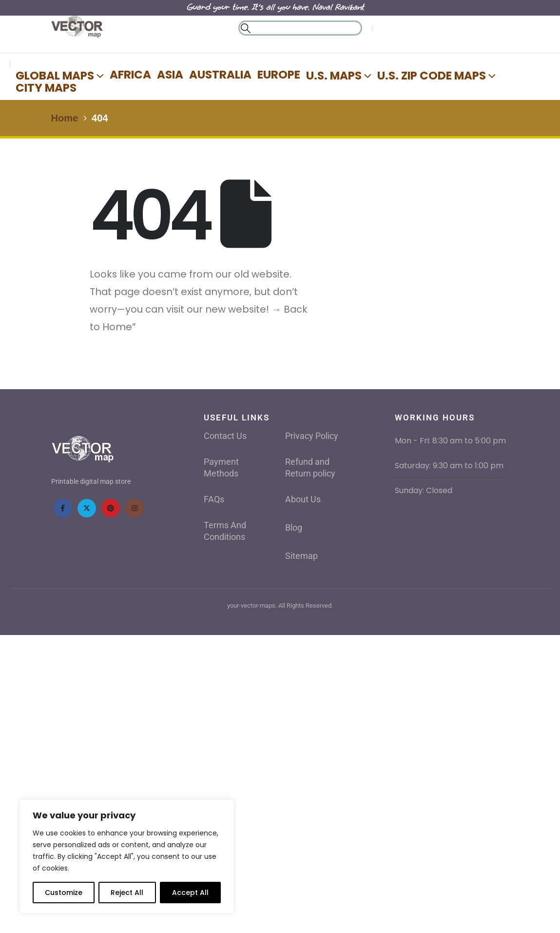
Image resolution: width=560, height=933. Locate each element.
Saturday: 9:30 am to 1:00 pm (449, 466)
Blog (294, 527)
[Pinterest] (111, 508)
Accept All (190, 893)
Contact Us (225, 436)
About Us (303, 499)
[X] (87, 508)
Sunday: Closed (424, 490)
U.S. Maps (334, 75)
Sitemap (301, 556)
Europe (279, 75)
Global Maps (55, 75)
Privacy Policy (312, 436)
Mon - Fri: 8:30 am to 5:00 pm (450, 441)
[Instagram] (135, 508)
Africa (130, 75)
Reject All (127, 893)
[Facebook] (63, 508)
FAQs (214, 499)
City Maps (46, 88)
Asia (170, 75)
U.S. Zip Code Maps (432, 75)
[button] (246, 28)
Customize (64, 893)
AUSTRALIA (220, 75)
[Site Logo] (77, 27)
